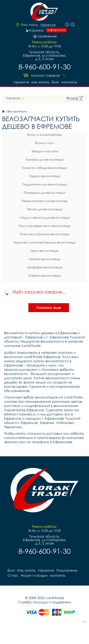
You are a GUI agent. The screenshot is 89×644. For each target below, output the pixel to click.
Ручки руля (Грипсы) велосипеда (44, 234)
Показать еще (49, 308)
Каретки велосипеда (45, 275)
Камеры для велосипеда (45, 159)
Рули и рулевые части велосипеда (45, 226)
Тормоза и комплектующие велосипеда (44, 242)
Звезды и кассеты (45, 151)
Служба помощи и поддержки (44, 602)
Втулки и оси (45, 143)
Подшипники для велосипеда (45, 184)
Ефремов (48, 25)
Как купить (40, 82)
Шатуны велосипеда (45, 259)
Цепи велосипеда (44, 251)
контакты (69, 82)
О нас (13, 575)
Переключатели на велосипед (45, 201)
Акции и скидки (34, 575)
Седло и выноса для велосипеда (45, 217)
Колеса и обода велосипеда (44, 168)
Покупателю (67, 570)
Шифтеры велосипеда (45, 267)
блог (55, 82)
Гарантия (21, 82)
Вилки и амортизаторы (45, 135)
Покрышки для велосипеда (44, 193)
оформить (57, 30)
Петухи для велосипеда (45, 209)
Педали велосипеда (45, 176)
